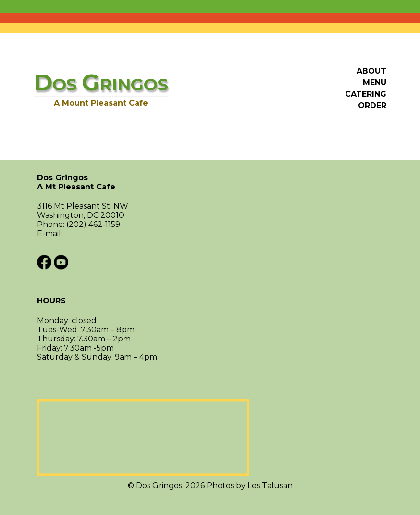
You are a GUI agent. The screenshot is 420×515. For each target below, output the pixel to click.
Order (372, 106)
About (371, 71)
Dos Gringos (210, 183)
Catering (366, 94)
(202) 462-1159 (93, 225)
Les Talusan (270, 485)
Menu (375, 82)
